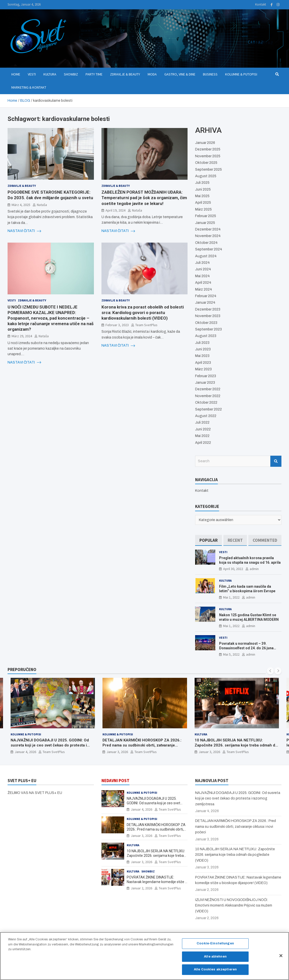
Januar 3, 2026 (117, 752)
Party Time (94, 74)
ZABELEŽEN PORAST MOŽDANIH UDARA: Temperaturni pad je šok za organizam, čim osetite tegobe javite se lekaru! (144, 198)
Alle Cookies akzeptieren (215, 972)
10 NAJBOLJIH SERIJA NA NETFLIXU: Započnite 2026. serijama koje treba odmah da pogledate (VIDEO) (236, 745)
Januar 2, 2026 (141, 888)
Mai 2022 (202, 436)
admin (254, 569)
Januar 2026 (205, 143)
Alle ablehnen (215, 959)
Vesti (32, 74)
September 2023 (208, 329)
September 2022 (208, 409)
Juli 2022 (202, 422)
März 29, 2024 (22, 336)
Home (16, 74)
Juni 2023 (203, 349)
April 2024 (203, 283)
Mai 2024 (202, 276)
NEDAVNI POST (115, 781)
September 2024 (209, 249)
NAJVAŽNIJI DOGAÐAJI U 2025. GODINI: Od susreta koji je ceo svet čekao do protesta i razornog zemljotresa (50, 745)
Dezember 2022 (208, 389)
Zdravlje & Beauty (125, 74)
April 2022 (203, 443)
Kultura (50, 74)
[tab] (208, 540)
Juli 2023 (202, 343)
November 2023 (208, 316)
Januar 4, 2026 (25, 752)
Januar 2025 (205, 223)
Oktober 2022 (206, 403)
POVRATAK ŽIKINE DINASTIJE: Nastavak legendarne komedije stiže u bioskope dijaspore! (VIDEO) (157, 882)
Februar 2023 (206, 376)
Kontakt (261, 4)
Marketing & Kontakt (29, 87)
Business (210, 74)
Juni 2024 (203, 269)
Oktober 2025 (206, 163)
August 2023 (206, 336)
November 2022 (208, 396)
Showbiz (71, 74)
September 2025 (208, 170)
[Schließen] (281, 958)
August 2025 (206, 176)
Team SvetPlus (146, 325)
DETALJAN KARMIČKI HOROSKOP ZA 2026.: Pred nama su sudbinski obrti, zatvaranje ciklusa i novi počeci (142, 745)
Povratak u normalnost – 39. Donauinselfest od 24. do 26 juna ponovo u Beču (246, 648)
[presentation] (270, 671)
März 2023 (203, 369)
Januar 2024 (205, 303)
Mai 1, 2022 (231, 597)
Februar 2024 (206, 296)
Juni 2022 (203, 429)
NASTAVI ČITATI (24, 231)
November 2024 (208, 236)
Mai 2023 (202, 356)
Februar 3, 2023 (117, 325)
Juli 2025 (202, 183)
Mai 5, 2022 (231, 654)
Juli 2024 (202, 263)
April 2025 (203, 203)
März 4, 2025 (21, 205)
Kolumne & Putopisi (241, 74)
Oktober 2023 (206, 323)
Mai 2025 (202, 196)
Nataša (42, 205)
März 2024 (204, 289)
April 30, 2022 (233, 569)
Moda (152, 74)
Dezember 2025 (208, 149)
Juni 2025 (203, 189)
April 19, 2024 (115, 210)
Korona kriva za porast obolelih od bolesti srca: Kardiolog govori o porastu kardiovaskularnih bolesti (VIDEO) (143, 313)
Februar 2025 (206, 216)
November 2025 (208, 156)
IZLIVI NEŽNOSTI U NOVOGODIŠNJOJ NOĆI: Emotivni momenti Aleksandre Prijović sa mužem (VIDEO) (234, 906)
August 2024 (206, 256)
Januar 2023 (205, 383)
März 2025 (203, 209)
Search (276, 461)
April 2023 (203, 363)
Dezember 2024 (208, 229)
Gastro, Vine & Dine (180, 74)
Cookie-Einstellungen (215, 946)
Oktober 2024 (206, 243)
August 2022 (206, 416)
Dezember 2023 (208, 309)
